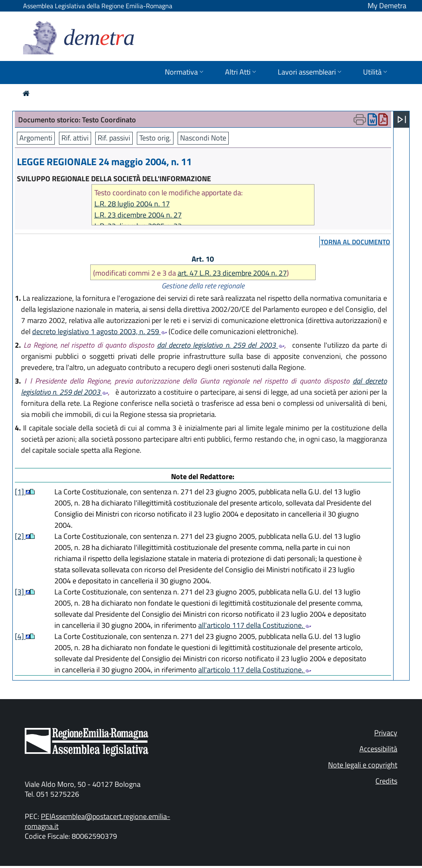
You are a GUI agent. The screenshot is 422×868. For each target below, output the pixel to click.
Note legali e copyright (363, 765)
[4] (20, 636)
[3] (20, 592)
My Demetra (387, 6)
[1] (20, 492)
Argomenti (36, 138)
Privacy (386, 733)
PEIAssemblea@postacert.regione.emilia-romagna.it (97, 821)
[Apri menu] (402, 119)
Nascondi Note (203, 138)
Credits (386, 781)
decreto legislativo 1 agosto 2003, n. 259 (100, 331)
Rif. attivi (75, 138)
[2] (20, 536)
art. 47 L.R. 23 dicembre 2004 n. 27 (232, 273)
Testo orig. (155, 138)
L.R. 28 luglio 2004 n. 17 (132, 204)
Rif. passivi (114, 138)
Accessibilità (378, 749)
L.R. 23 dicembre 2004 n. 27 (138, 215)
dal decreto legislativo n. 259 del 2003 (221, 345)
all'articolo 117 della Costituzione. (255, 625)
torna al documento (355, 242)
